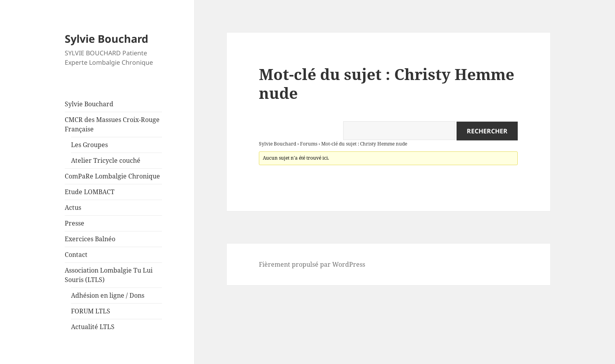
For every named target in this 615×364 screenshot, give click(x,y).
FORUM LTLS (91, 311)
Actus (73, 207)
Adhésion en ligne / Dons (108, 295)
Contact (76, 255)
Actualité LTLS (93, 327)
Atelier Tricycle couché (106, 160)
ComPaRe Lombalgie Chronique (112, 176)
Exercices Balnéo (90, 239)
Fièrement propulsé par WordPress (312, 264)
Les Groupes (89, 145)
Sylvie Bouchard (106, 39)
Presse (75, 223)
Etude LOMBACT (90, 192)
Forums (309, 144)
